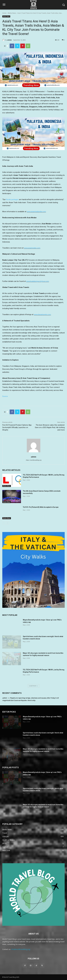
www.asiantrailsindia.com (36, 212)
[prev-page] (4, 523)
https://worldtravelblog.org (34, 460)
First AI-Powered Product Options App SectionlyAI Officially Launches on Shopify (17, 427)
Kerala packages (12, 199)
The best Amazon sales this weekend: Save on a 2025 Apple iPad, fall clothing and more (50, 427)
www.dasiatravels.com (42, 315)
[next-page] (7, 523)
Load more (34, 686)
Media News (12, 13)
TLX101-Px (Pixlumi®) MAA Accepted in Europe (41, 507)
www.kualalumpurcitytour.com (38, 281)
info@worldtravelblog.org (21, 949)
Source (5, 396)
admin (9, 40)
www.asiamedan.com (32, 248)
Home (4, 13)
